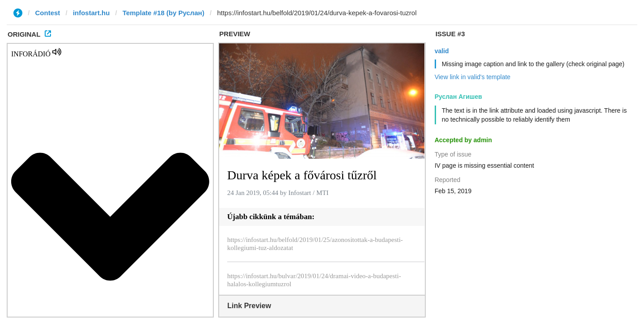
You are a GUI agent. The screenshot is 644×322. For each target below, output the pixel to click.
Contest (48, 13)
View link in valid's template (473, 77)
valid (442, 51)
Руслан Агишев (458, 97)
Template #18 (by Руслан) (163, 13)
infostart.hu (91, 13)
